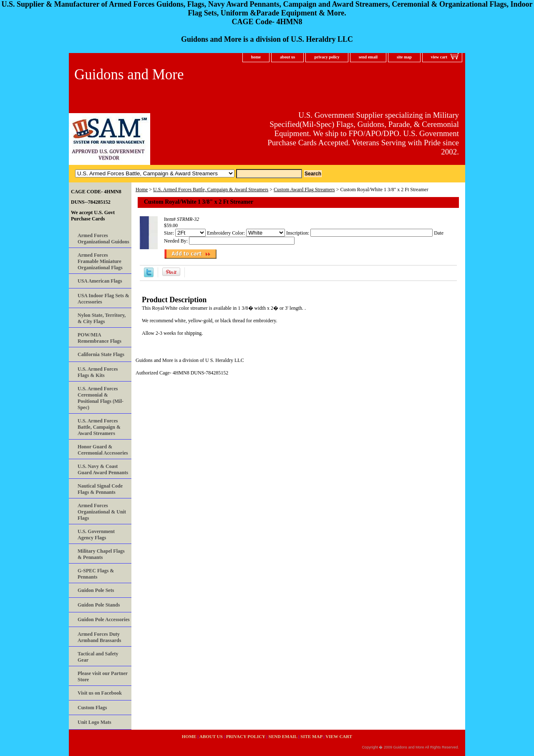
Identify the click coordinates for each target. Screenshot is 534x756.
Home (142, 190)
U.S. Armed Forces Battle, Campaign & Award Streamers (211, 190)
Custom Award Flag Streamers (304, 190)
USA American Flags (100, 281)
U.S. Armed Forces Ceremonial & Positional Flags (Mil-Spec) (101, 398)
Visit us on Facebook (100, 693)
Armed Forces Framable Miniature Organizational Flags (100, 261)
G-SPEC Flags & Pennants (96, 574)
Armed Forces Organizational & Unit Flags (102, 512)
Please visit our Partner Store (103, 676)
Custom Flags (92, 708)
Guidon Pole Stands (99, 605)
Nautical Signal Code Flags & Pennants (100, 489)
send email (368, 57)
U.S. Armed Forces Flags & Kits (98, 372)
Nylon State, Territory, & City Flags (102, 318)
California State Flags (101, 354)
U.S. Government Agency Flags (96, 535)
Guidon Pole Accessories (104, 619)
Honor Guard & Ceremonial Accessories (103, 450)
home (256, 57)
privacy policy (327, 57)
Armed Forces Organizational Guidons (103, 239)
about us (287, 57)
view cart (439, 57)
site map (404, 57)
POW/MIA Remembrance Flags (99, 338)
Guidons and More (129, 75)
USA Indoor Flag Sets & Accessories (103, 299)
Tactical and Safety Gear (98, 657)
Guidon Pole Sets (96, 590)
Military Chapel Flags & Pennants (101, 554)
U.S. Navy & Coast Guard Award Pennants (103, 469)
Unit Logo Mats (94, 722)
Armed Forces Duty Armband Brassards (99, 637)
